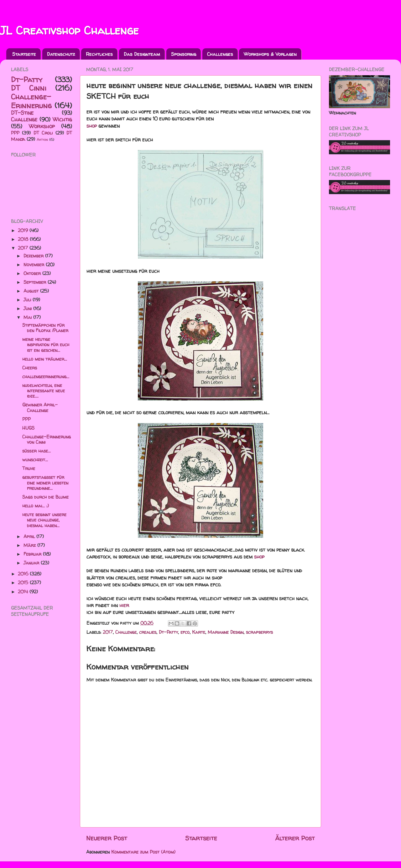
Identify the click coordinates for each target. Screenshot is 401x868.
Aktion (42, 140)
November (35, 265)
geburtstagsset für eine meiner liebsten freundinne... (45, 483)
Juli (28, 300)
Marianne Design (226, 632)
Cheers (30, 368)
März (30, 545)
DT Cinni (29, 88)
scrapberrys (259, 632)
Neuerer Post (107, 838)
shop (92, 126)
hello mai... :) (36, 506)
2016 (24, 574)
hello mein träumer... (45, 359)
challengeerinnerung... (46, 377)
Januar (32, 563)
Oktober (33, 273)
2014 (24, 592)
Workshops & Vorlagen (270, 54)
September (36, 282)
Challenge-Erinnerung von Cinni (47, 439)
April (30, 537)
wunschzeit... (35, 460)
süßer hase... (36, 451)
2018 (24, 239)
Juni (28, 309)
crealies (148, 632)
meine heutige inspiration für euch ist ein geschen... (46, 345)
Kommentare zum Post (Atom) (143, 852)
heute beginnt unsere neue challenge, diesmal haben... (44, 520)
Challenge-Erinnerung (31, 101)
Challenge (126, 632)
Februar (33, 554)
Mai (28, 317)
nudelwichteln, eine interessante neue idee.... (44, 391)
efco (185, 632)
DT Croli (43, 133)
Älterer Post (295, 838)
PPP (15, 133)
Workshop (42, 126)
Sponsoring (184, 54)
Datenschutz (61, 54)
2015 (24, 583)
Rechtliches (99, 54)
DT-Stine (22, 113)
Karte (199, 632)
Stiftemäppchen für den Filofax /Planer (45, 328)
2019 (24, 230)
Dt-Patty (168, 632)
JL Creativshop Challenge (69, 30)
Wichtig (62, 119)
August (32, 291)
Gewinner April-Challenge (40, 408)
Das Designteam (142, 54)
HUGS (28, 428)
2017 (108, 632)
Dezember (34, 256)
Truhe (29, 468)
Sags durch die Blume (45, 497)
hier (124, 605)
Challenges (220, 54)
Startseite (24, 54)
